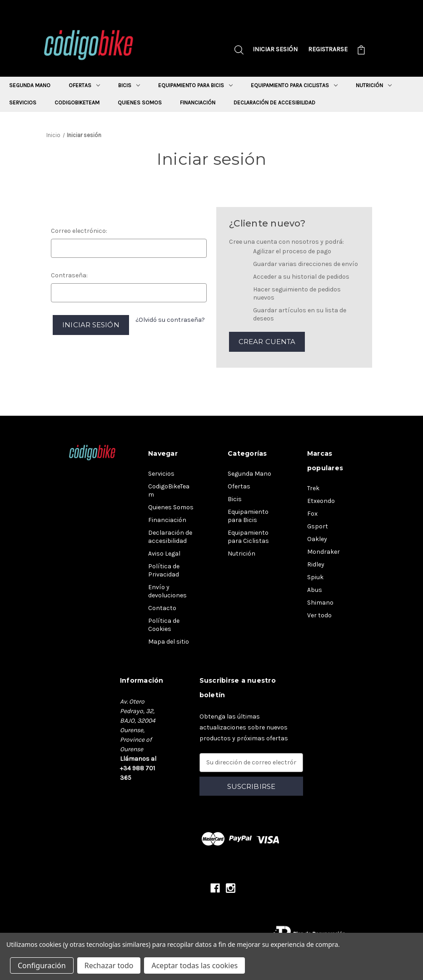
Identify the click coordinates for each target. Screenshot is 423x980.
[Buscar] (239, 51)
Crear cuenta (267, 342)
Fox (312, 514)
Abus (315, 590)
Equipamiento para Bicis (195, 85)
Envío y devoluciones (167, 591)
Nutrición (374, 85)
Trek (313, 488)
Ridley (316, 564)
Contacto (162, 608)
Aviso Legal (164, 554)
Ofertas (84, 85)
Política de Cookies (164, 625)
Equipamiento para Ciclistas (294, 85)
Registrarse (328, 49)
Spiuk (315, 577)
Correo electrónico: (79, 231)
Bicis (129, 85)
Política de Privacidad (164, 570)
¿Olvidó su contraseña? (170, 320)
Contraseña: (69, 275)
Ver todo (319, 615)
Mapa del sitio (169, 642)
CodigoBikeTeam (77, 103)
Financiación (198, 103)
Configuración (42, 965)
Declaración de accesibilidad (274, 103)
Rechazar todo (109, 965)
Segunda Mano (30, 85)
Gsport (318, 526)
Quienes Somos (140, 103)
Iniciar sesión (275, 49)
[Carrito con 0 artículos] (361, 51)
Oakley (317, 539)
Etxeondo (321, 501)
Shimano (320, 603)
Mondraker (323, 552)
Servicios (23, 103)
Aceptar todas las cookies (194, 965)
